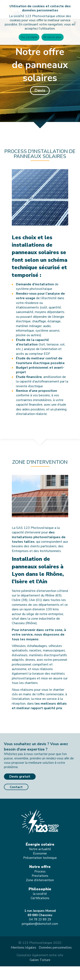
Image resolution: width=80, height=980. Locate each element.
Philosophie (40, 889)
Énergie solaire (40, 844)
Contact (16, 787)
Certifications (40, 898)
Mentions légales (24, 948)
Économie (40, 853)
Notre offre (40, 867)
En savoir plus (53, 37)
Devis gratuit (20, 777)
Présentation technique (40, 858)
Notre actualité (40, 849)
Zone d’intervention (40, 880)
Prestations (40, 876)
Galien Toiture (40, 960)
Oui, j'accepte (29, 37)
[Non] (75, 23)
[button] (40, 91)
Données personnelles (55, 948)
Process (40, 871)
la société (40, 894)
